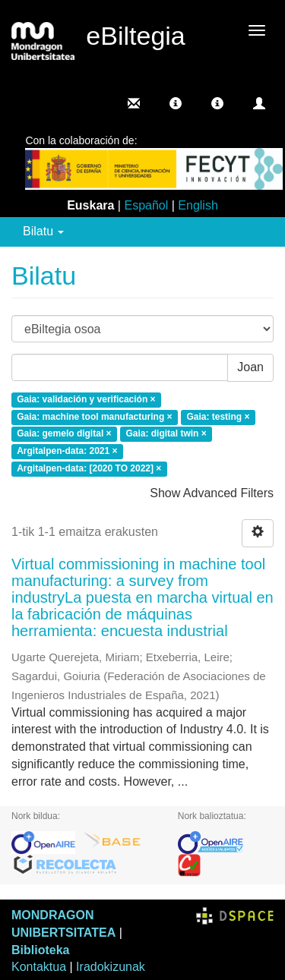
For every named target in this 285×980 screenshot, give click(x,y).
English (198, 205)
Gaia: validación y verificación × (86, 399)
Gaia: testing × (218, 417)
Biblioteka (40, 950)
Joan (250, 367)
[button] (176, 103)
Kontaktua (39, 967)
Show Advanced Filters (212, 493)
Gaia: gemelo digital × (64, 434)
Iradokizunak (111, 967)
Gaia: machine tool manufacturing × (94, 417)
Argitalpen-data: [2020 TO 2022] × (89, 468)
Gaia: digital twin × (166, 434)
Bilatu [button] (43, 231)
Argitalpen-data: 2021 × (67, 452)
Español (146, 205)
